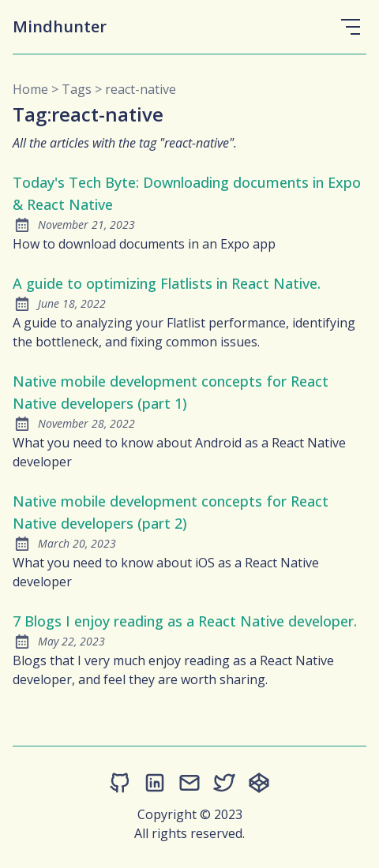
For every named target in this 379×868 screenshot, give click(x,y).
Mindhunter (60, 26)
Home (30, 89)
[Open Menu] (351, 27)
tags (77, 89)
